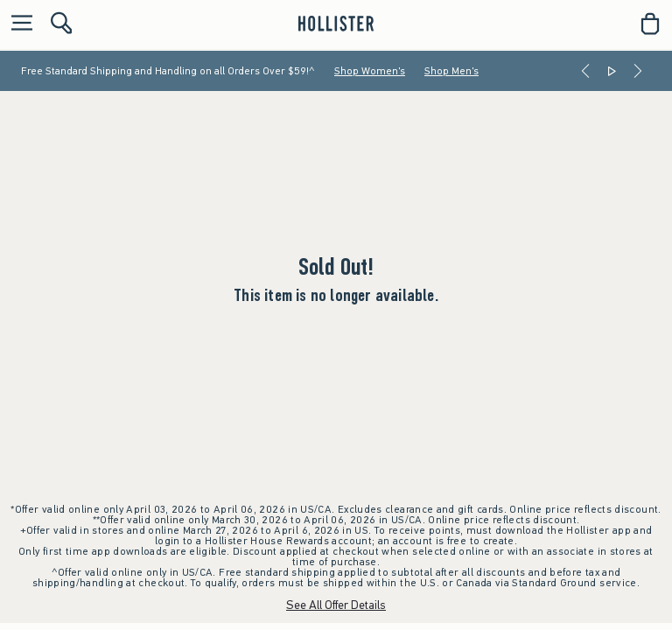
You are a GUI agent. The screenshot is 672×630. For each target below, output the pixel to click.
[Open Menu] (17, 24)
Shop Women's (370, 71)
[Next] (638, 71)
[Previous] (585, 71)
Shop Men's (451, 71)
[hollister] (336, 24)
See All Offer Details (336, 605)
